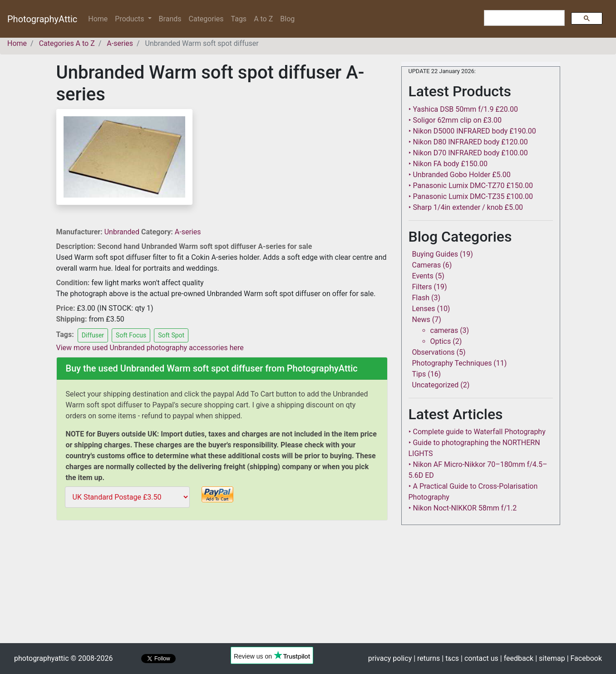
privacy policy (390, 658)
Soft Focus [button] (131, 335)
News (421, 320)
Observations (434, 352)
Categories (206, 19)
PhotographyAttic (42, 19)
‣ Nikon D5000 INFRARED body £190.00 (472, 131)
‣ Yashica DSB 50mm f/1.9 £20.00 (463, 109)
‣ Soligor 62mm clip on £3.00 (455, 120)
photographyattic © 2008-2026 (63, 658)
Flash (421, 298)
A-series (188, 232)
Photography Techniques (452, 363)
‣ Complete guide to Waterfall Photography (477, 432)
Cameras (427, 265)
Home (100, 18)
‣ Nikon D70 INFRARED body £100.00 (468, 153)
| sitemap (550, 658)
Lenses (424, 309)
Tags (239, 19)
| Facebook (584, 658)
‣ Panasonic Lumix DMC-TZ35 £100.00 (471, 196)
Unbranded (123, 232)
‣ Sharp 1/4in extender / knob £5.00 (466, 207)
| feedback (517, 658)
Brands (170, 19)
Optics (441, 341)
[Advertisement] (222, 588)
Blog (287, 19)
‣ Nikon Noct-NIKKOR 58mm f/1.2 (463, 508)
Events (423, 276)
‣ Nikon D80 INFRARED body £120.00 (468, 142)
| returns (427, 658)
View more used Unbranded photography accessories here (150, 348)
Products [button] (130, 19)
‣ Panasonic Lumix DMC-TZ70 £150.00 (471, 186)
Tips (419, 374)
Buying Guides (435, 254)
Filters (422, 287)
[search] (523, 18)
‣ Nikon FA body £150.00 (448, 164)
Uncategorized (436, 385)
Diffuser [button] (93, 335)
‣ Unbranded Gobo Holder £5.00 (460, 175)
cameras (444, 330)
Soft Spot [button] (171, 335)
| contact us (480, 658)
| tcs (450, 658)
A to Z (263, 19)
